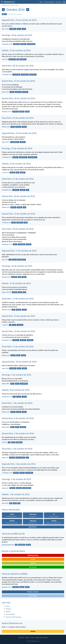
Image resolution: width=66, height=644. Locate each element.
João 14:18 (5, 368)
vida (26, 223)
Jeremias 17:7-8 (7, 112)
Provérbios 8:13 (7, 190)
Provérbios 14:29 (7, 44)
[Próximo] (28, 10)
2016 (17, 5)
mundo (24, 397)
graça (18, 355)
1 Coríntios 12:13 (7, 473)
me (7, 627)
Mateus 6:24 (6, 127)
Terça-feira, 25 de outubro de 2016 (18, 118)
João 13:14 (5, 29)
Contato (32, 638)
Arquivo (12, 5)
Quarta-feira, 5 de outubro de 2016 (18, 433)
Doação (33, 631)
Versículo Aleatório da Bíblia (15, 574)
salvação (12, 458)
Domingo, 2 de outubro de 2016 (16, 479)
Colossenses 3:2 (7, 397)
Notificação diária (33, 555)
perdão (23, 355)
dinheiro (18, 127)
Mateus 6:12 (6, 412)
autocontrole (16, 75)
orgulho (23, 173)
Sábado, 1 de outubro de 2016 (16, 494)
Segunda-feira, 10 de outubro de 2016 (19, 362)
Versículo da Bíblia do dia (13, 534)
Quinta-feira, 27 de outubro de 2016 (18, 81)
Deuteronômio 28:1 (8, 545)
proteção (25, 92)
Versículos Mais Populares (14, 617)
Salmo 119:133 (6, 292)
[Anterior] (3, 10)
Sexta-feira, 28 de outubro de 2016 (18, 66)
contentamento (32, 157)
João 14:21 (5, 503)
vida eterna (12, 59)
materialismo (23, 157)
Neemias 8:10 (6, 277)
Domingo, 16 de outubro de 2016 (17, 266)
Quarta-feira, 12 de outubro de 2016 (18, 331)
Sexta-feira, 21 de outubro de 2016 (18, 179)
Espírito (19, 310)
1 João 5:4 (5, 325)
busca (17, 384)
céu (14, 397)
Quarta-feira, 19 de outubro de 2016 (18, 214)
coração (29, 244)
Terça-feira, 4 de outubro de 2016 (17, 449)
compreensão (31, 44)
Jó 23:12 (4, 442)
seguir (14, 260)
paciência (23, 44)
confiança (16, 112)
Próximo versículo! (33, 592)
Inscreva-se (59, 2)
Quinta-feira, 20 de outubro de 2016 (18, 196)
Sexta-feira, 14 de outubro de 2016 (18, 299)
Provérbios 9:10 (7, 340)
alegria (12, 92)
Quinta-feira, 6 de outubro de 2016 (18, 418)
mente (19, 397)
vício (17, 173)
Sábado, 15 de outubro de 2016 (16, 283)
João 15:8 (5, 260)
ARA (4, 14)
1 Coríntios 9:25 (7, 75)
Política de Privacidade (42, 638)
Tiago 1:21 (5, 458)
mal (27, 190)
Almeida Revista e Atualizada (15, 14)
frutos (27, 112)
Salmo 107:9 (6, 142)
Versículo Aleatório (49, 2)
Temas (41, 2)
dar (19, 277)
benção (22, 112)
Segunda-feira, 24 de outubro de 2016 (19, 133)
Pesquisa (8, 609)
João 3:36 (5, 59)
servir (19, 29)
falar (13, 310)
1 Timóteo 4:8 (6, 223)
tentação (13, 207)
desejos (12, 173)
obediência (23, 59)
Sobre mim (21, 638)
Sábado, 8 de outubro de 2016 (16, 390)
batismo (16, 473)
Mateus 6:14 (6, 355)
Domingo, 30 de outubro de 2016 (17, 35)
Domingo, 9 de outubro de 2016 (16, 375)
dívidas (24, 127)
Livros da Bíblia (10, 614)
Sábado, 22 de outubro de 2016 (16, 164)
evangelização (22, 260)
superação (20, 325)
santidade (30, 340)
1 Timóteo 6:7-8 (7, 157)
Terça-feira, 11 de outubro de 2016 (18, 346)
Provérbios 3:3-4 (7, 244)
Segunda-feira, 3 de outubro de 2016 (19, 464)
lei (9, 442)
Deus (14, 325)
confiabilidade (15, 142)
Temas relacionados (11, 510)
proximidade (24, 384)
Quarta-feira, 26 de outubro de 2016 (18, 98)
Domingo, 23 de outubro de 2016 (17, 148)
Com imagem (33, 596)
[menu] (64, 3)
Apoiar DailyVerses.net (12, 623)
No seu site (33, 567)
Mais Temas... (33, 527)
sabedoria (16, 44)
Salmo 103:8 (6, 427)
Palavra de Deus (20, 458)
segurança (18, 92)
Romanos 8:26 (6, 310)
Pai (10, 260)
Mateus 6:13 (6, 207)
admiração (16, 190)
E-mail (33, 559)
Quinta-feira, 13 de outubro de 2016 (18, 316)
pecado (14, 292)
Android (33, 563)
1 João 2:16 (5, 173)
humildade (13, 29)
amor (15, 244)
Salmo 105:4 (6, 384)
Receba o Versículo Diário (13, 551)
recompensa (25, 75)
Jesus (24, 29)
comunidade (29, 473)
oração (24, 310)
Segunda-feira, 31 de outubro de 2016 (19, 20)
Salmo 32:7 (5, 92)
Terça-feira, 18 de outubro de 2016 (18, 229)
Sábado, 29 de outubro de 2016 (16, 50)
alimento (23, 142)
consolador (13, 368)
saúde (14, 223)
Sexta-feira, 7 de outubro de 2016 (17, 403)
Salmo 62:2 (5, 488)
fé (18, 59)
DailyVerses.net (6, 5)
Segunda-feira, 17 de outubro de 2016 (19, 251)
